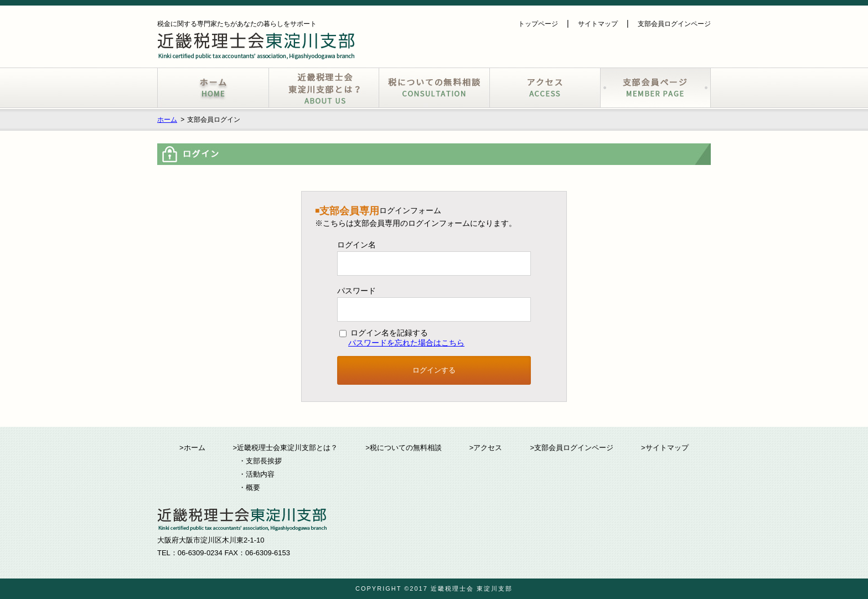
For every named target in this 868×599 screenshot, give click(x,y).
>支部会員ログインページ (572, 448)
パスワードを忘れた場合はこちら (406, 343)
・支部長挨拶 (260, 461)
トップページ (538, 24)
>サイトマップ (665, 448)
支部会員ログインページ (674, 24)
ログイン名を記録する (384, 333)
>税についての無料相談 (404, 448)
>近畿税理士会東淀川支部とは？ (286, 448)
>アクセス (486, 448)
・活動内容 (257, 474)
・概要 (249, 487)
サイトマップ (598, 24)
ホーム (167, 120)
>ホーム (192, 448)
